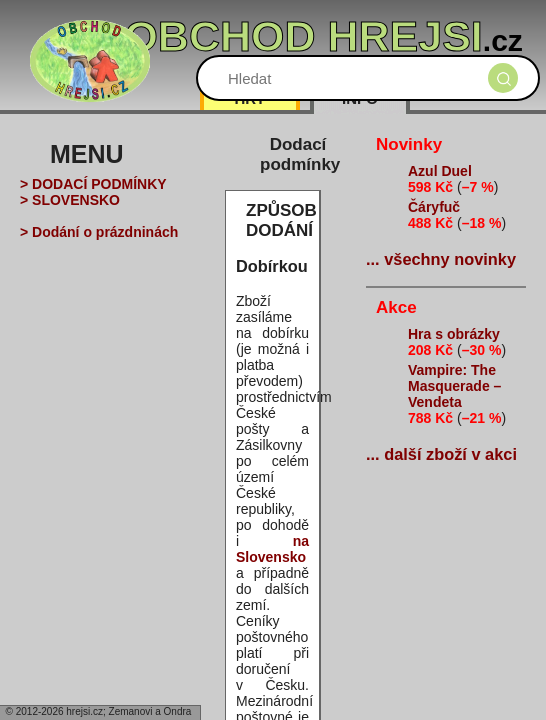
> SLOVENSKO (70, 200)
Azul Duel (440, 171)
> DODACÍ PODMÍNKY (93, 184)
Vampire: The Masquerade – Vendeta (454, 386)
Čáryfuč (434, 207)
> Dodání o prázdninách (99, 232)
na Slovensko (272, 549)
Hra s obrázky (454, 334)
